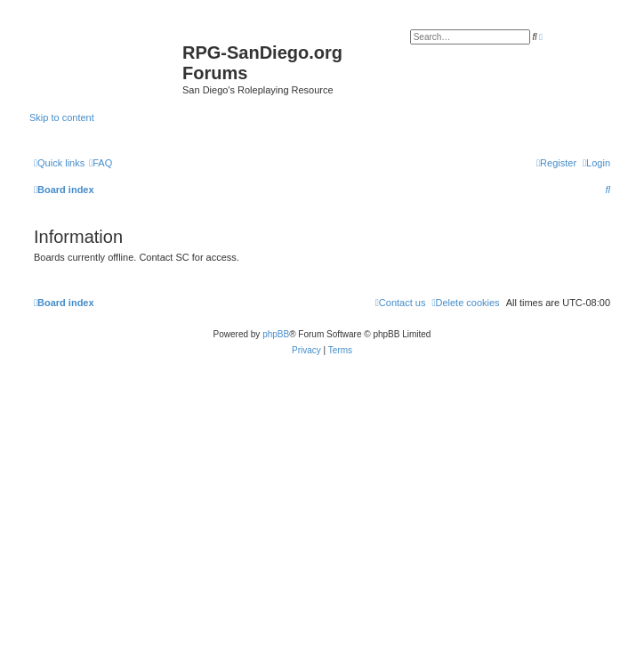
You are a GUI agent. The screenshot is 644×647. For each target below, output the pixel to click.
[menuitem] (101, 163)
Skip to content (62, 117)
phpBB (276, 334)
